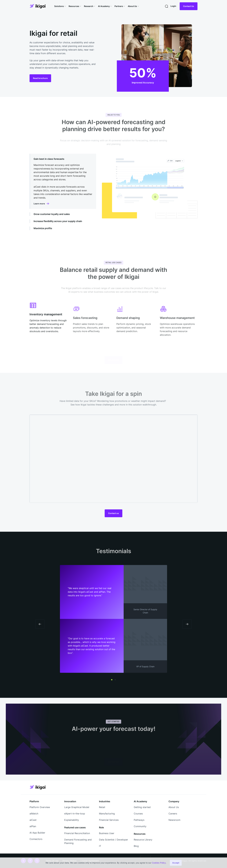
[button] (60, 6)
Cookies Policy (159, 863)
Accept (176, 863)
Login (173, 6)
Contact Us (189, 6)
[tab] (63, 181)
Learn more (39, 204)
